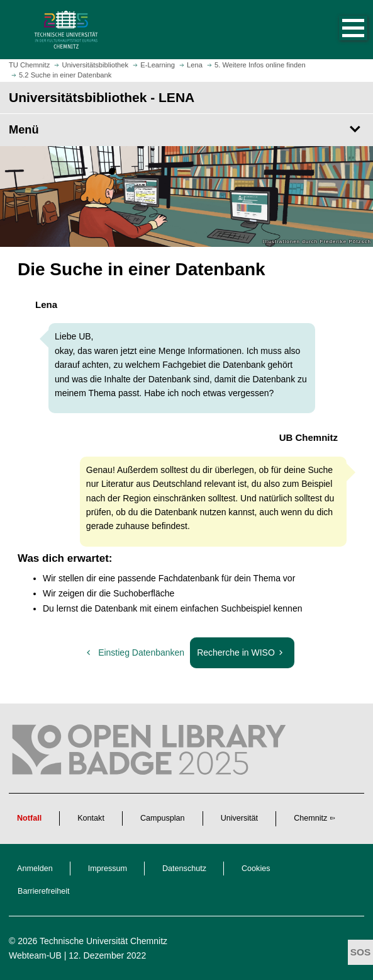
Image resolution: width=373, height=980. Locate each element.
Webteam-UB (35, 955)
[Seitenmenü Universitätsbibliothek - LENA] (186, 130)
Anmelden (35, 869)
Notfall (29, 818)
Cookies (256, 869)
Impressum (108, 869)
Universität (240, 818)
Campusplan (163, 818)
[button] (340, 30)
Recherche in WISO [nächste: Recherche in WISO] (244, 656)
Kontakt (91, 818)
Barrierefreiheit (44, 891)
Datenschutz (184, 869)
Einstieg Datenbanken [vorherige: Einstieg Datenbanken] (135, 652)
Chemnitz (310, 818)
